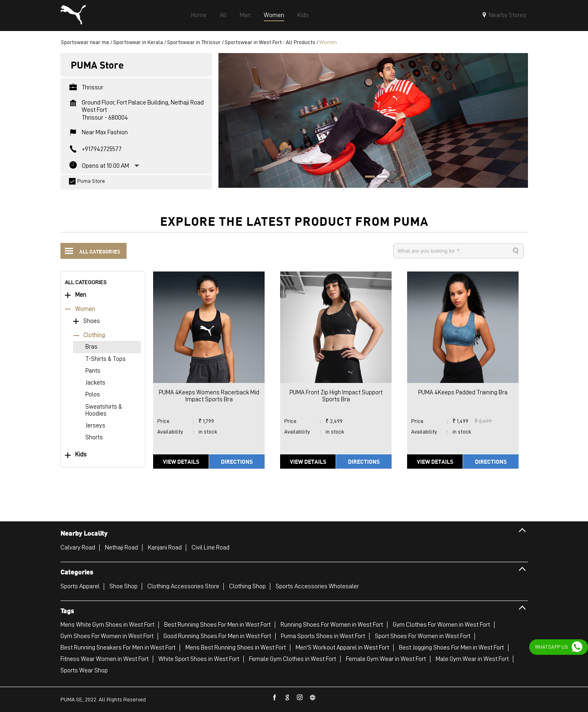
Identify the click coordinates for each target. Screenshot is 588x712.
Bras (91, 347)
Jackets (95, 383)
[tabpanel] (373, 120)
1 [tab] (367, 178)
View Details (181, 461)
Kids (81, 455)
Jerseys (95, 426)
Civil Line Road (210, 547)
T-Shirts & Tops (106, 359)
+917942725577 (102, 149)
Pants (93, 371)
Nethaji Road (121, 547)
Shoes (92, 321)
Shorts (94, 437)
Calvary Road (78, 547)
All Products (301, 42)
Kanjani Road (165, 547)
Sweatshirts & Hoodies (104, 410)
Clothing (94, 335)
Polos (93, 395)
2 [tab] (379, 178)
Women (85, 309)
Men (81, 295)
